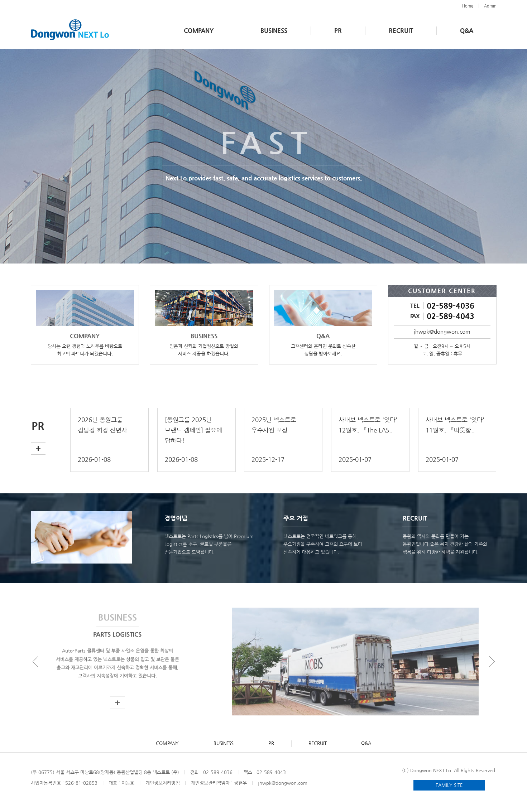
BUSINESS (274, 30)
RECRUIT (401, 30)
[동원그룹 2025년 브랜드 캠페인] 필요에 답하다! (193, 430)
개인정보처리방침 (163, 783)
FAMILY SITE (449, 785)
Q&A (467, 30)
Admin (490, 6)
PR (338, 30)
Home (468, 6)
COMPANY (199, 30)
